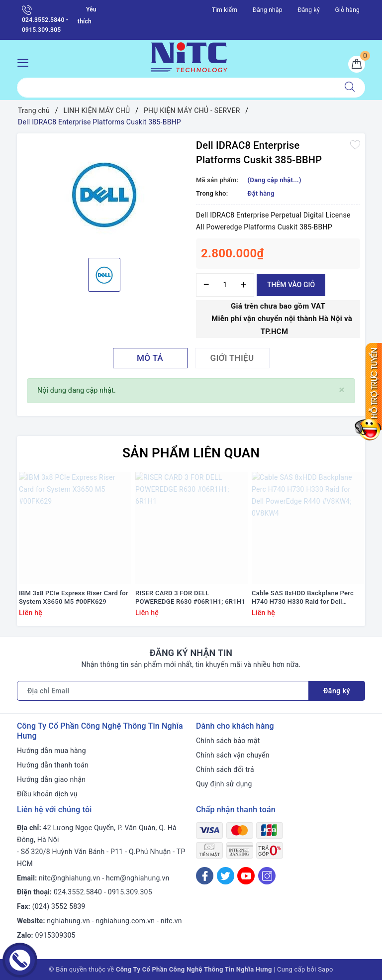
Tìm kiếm (225, 10)
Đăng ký (308, 10)
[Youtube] (246, 876)
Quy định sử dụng (224, 784)
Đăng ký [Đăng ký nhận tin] (337, 691)
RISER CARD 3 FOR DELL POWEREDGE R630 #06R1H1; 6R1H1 (190, 597)
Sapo (326, 969)
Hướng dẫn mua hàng (51, 751)
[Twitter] (226, 876)
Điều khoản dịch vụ (47, 794)
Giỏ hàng (347, 10)
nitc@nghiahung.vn (69, 878)
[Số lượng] (225, 285)
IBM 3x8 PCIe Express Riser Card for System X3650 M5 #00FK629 (74, 597)
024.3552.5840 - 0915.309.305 (45, 19)
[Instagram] (267, 876)
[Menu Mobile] (26, 61)
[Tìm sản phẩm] (176, 88)
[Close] (342, 390)
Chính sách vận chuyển (233, 755)
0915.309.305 (130, 892)
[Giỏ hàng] (357, 64)
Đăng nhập (268, 10)
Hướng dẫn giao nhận (51, 779)
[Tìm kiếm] (350, 88)
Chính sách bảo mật (228, 741)
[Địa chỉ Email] (163, 691)
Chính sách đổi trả (225, 769)
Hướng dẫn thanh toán (53, 765)
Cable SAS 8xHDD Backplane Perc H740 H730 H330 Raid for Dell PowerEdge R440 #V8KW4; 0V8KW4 (306, 598)
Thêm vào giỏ (291, 285)
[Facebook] (205, 876)
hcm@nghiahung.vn (138, 878)
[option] (104, 194)
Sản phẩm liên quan (191, 453)
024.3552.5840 (78, 892)
